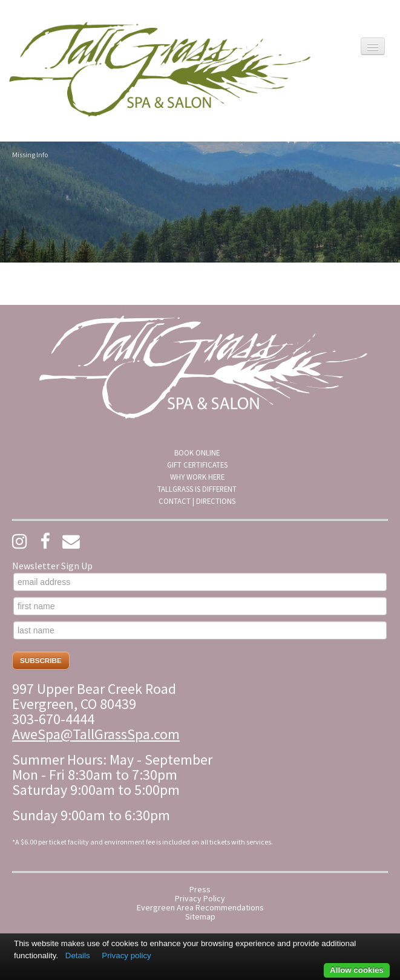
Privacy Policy (200, 899)
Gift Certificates (197, 465)
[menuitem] (197, 452)
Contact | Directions (197, 501)
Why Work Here (197, 477)
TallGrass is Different (197, 489)
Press (200, 890)
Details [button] (78, 955)
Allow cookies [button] (357, 970)
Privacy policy (126, 955)
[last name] (200, 630)
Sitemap (200, 917)
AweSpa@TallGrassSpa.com (96, 734)
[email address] (200, 582)
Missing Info (30, 155)
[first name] (200, 606)
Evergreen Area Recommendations (200, 908)
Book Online (197, 452)
